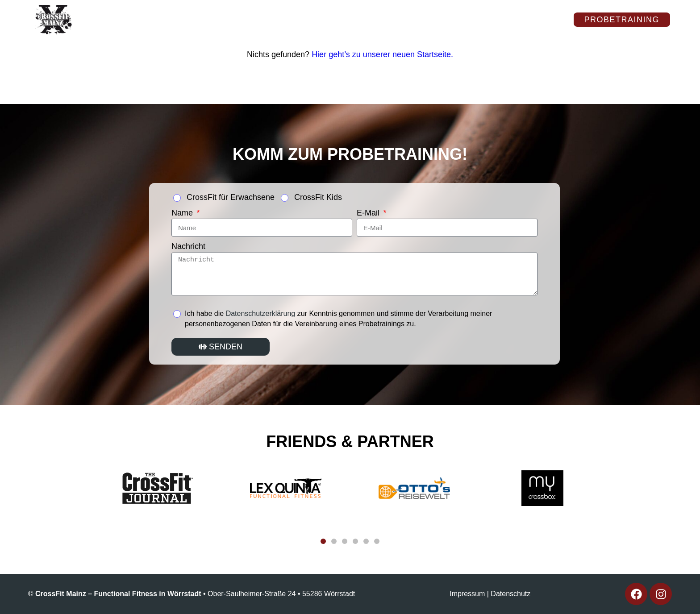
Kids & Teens (394, 12)
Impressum (467, 594)
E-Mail (369, 213)
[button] (323, 541)
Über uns (123, 12)
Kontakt (471, 12)
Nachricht (188, 246)
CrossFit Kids (318, 197)
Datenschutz (510, 594)
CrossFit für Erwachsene (231, 197)
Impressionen (304, 12)
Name (183, 213)
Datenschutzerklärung (261, 313)
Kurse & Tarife (207, 12)
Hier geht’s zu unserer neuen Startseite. (382, 54)
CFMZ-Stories (133, 27)
